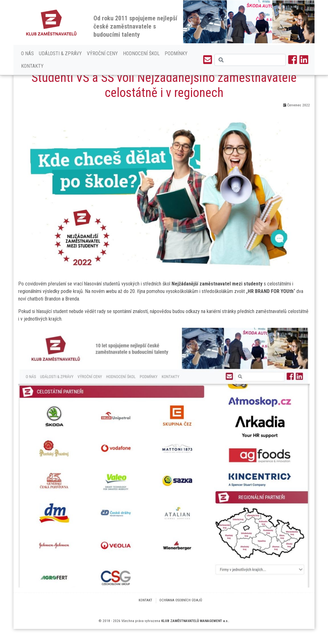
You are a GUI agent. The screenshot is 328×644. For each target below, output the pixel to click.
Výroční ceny (102, 53)
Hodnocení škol (141, 53)
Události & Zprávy (60, 53)
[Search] (250, 60)
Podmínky (176, 53)
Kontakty (32, 66)
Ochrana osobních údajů (181, 600)
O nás (27, 53)
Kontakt (145, 600)
